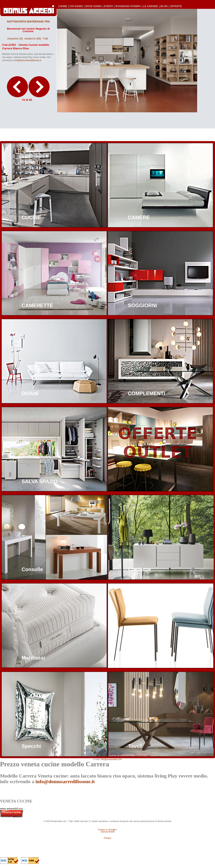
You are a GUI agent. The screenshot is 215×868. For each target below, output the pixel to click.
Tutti (45, 39)
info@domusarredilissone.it (28, 60)
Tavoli (135, 746)
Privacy (108, 838)
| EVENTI (108, 6)
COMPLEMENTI (146, 393)
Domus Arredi (108, 832)
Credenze (140, 569)
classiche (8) (15, 39)
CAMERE (139, 217)
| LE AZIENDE (150, 6)
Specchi (31, 746)
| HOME (63, 6)
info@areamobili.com (111, 759)
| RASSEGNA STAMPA (127, 6)
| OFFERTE (175, 6)
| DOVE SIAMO (93, 6)
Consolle (32, 569)
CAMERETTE (37, 305)
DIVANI (30, 393)
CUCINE (31, 217)
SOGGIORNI (142, 305)
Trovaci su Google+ (107, 830)
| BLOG (163, 6)
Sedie (135, 658)
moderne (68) (33, 39)
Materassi (33, 658)
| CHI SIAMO (76, 6)
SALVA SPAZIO (40, 481)
